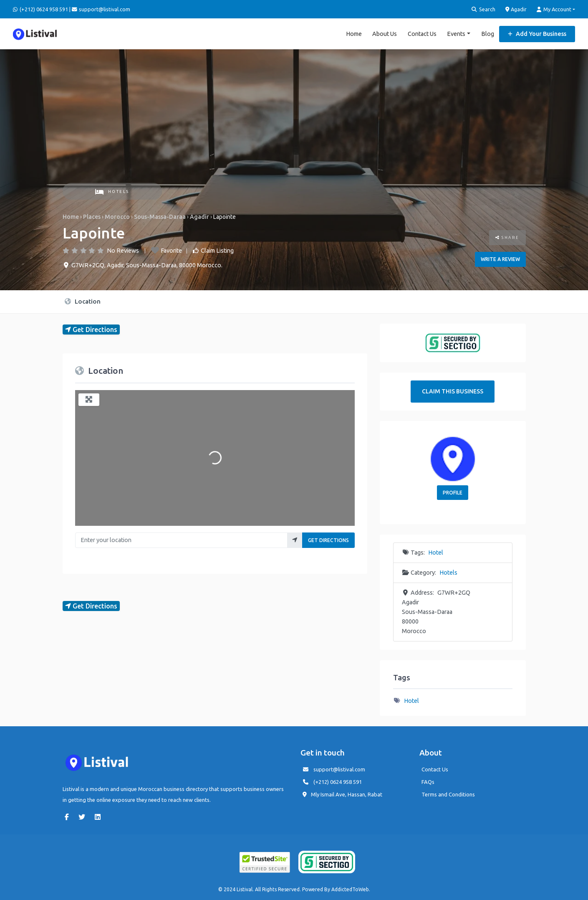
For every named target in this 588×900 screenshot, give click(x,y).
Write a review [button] (500, 259)
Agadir (516, 9)
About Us (385, 33)
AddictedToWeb (350, 889)
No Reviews (123, 250)
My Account (554, 9)
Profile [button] (453, 492)
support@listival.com (339, 769)
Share (507, 237)
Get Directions (328, 540)
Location (83, 301)
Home (354, 33)
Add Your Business (537, 33)
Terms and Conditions (448, 794)
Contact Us (422, 33)
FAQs (428, 782)
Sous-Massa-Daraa (160, 217)
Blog (488, 33)
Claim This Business (453, 391)
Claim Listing (217, 250)
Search (483, 9)
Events (456, 33)
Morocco (117, 217)
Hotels (112, 191)
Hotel (436, 553)
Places (92, 217)
